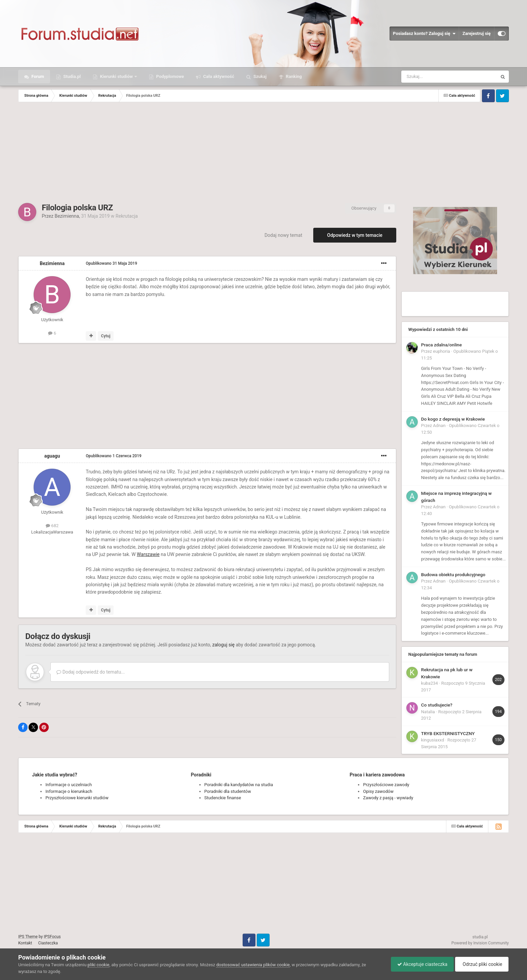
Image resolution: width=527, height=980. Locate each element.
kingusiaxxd (433, 740)
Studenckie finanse (223, 798)
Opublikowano (111, 263)
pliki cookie (99, 965)
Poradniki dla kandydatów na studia (239, 785)
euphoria (441, 351)
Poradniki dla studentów (228, 791)
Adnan (439, 425)
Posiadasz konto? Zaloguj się (424, 34)
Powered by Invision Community (480, 943)
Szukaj (259, 76)
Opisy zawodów (378, 791)
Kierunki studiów (116, 76)
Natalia (428, 712)
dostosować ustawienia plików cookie (253, 965)
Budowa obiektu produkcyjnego (453, 574)
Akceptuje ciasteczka (421, 964)
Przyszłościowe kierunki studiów (77, 798)
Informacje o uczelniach (69, 785)
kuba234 (430, 683)
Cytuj (106, 336)
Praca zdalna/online (441, 345)
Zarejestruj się (477, 33)
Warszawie (148, 554)
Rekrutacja (127, 216)
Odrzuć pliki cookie (481, 964)
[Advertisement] (263, 153)
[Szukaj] (433, 77)
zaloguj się (224, 645)
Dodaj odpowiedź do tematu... (91, 672)
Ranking (293, 76)
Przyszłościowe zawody (386, 785)
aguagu (52, 456)
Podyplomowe (169, 76)
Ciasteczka (48, 943)
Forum (37, 76)
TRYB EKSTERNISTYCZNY (448, 733)
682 (52, 526)
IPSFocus (52, 937)
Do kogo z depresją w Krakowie (453, 419)
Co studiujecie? (437, 705)
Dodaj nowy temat (283, 235)
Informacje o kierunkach (69, 791)
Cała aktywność (218, 76)
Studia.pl (71, 76)
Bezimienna (67, 216)
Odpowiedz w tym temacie (355, 235)
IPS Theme (28, 937)
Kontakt (25, 943)
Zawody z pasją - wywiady (388, 798)
